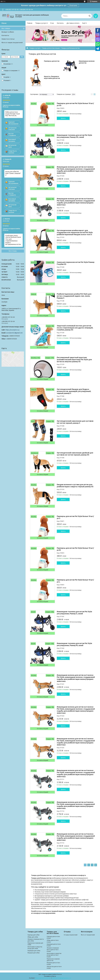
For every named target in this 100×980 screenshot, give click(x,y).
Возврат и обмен (8, 32)
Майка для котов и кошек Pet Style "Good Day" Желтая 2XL (12, 114)
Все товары (6, 28)
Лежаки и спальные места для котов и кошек (53, 950)
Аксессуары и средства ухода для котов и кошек (54, 955)
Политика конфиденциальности (61, 978)
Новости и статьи (8, 39)
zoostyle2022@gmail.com (14, 333)
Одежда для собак (34, 935)
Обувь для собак (33, 937)
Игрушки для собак (34, 953)
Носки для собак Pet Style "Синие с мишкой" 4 (13, 173)
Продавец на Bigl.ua (50, 976)
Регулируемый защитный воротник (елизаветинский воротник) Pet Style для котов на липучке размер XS (74, 359)
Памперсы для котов (52, 61)
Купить (63, 118)
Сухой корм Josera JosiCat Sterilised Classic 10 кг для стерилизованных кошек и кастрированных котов (13, 240)
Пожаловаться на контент (43, 978)
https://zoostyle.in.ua (13, 330)
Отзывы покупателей (71, 935)
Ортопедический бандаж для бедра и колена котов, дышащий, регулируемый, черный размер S (74, 391)
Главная (30, 23)
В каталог (73, 5)
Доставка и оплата (73, 23)
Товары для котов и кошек (51, 48)
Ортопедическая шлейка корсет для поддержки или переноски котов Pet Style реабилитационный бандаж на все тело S (75, 232)
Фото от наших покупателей (12, 43)
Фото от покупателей (88, 935)
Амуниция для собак (34, 951)
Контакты (60, 23)
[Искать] (90, 16)
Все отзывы (13, 251)
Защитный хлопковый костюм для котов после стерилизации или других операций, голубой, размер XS (75, 328)
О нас (52, 23)
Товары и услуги (41, 23)
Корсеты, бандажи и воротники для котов (52, 77)
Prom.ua (59, 974)
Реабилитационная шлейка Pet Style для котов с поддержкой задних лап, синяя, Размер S (74, 296)
